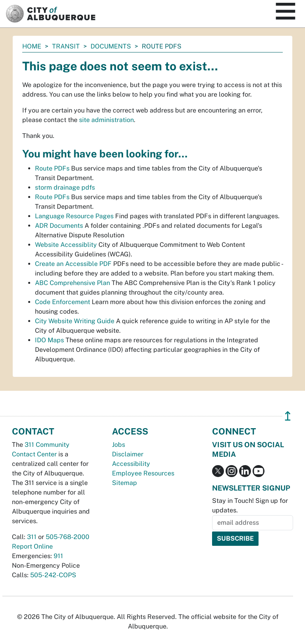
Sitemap (125, 483)
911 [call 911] (58, 556)
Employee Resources (143, 473)
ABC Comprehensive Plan (72, 283)
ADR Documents (59, 226)
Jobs (119, 445)
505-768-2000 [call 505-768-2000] (68, 537)
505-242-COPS (53, 575)
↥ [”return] (288, 416)
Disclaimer (128, 454)
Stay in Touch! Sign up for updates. (250, 505)
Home (32, 46)
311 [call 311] (32, 537)
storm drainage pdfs (65, 187)
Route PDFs (52, 168)
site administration (106, 120)
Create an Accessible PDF (73, 264)
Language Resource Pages (74, 216)
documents (111, 46)
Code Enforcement (63, 302)
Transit (66, 46)
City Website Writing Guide (75, 321)
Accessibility (131, 464)
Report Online (32, 546)
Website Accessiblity (66, 245)
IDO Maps (49, 340)
